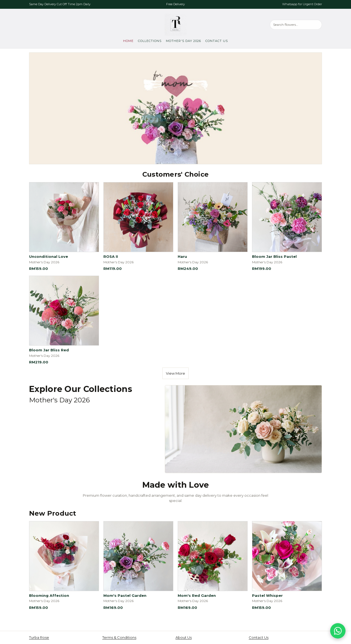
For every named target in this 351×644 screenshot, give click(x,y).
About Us (184, 637)
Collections (150, 41)
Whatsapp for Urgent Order (302, 4)
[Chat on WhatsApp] (338, 631)
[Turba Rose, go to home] (175, 25)
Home (128, 41)
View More (175, 373)
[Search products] (296, 25)
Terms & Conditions (119, 637)
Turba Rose (39, 637)
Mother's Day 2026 (183, 41)
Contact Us (217, 41)
